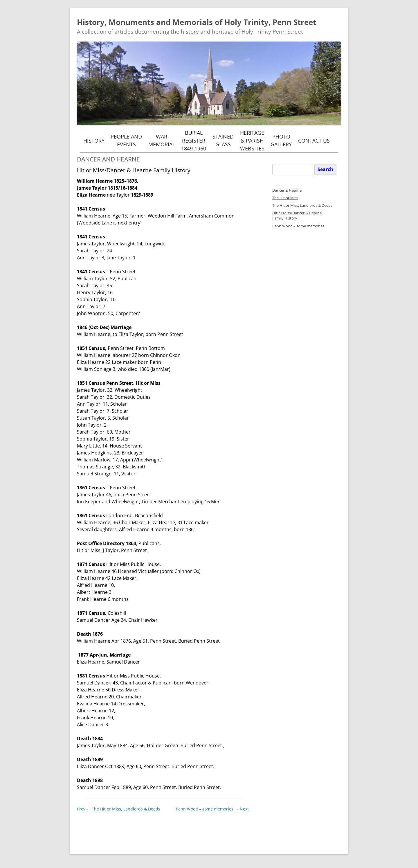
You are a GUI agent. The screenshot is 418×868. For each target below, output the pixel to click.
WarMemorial (162, 140)
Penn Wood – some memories (212, 809)
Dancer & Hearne (287, 190)
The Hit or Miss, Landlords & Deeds (119, 809)
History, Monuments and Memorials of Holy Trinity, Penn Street (197, 22)
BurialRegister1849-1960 (194, 141)
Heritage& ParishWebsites (252, 141)
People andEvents (126, 140)
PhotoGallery (281, 140)
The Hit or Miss (285, 198)
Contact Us (314, 141)
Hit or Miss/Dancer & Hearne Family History (297, 216)
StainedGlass (223, 140)
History (94, 141)
